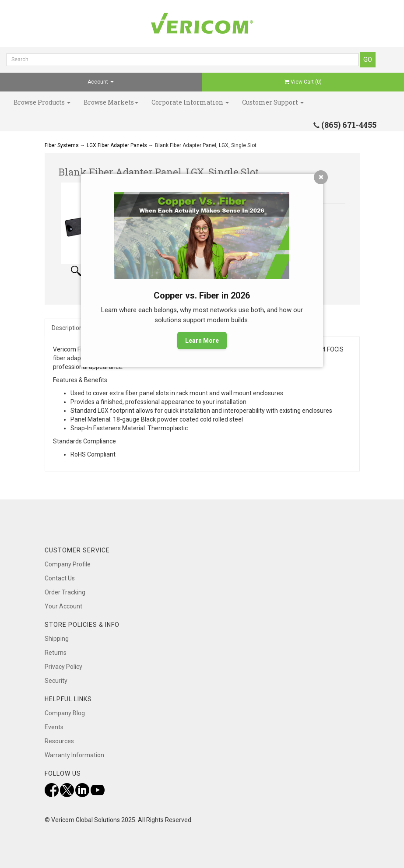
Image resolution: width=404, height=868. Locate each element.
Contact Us (60, 578)
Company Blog (65, 713)
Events (54, 727)
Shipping (57, 639)
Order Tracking (65, 592)
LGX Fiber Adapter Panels (117, 145)
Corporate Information (190, 102)
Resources (59, 741)
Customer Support (273, 102)
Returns (56, 653)
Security (56, 681)
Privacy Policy (63, 667)
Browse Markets (111, 102)
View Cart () (303, 82)
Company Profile (68, 564)
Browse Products (42, 102)
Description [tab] (67, 328)
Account (101, 82)
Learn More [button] (202, 341)
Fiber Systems (62, 145)
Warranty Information (74, 755)
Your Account (63, 606)
